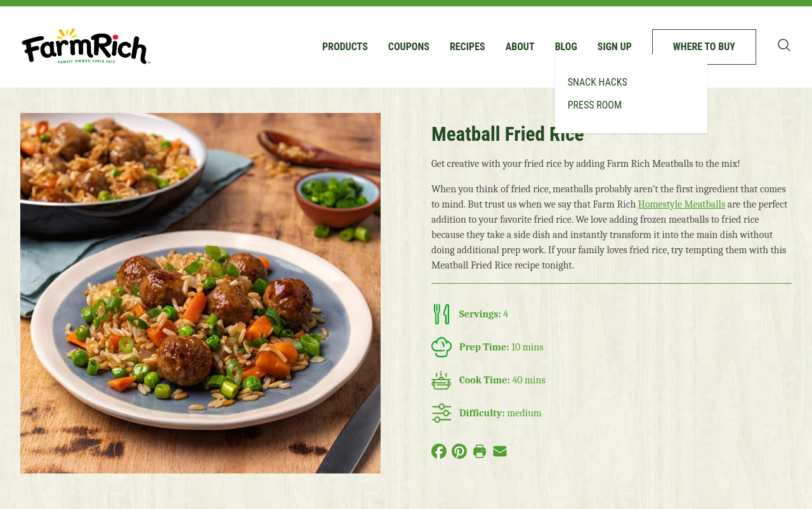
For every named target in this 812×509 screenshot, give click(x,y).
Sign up (615, 47)
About (520, 47)
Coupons (409, 47)
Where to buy (704, 47)
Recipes (468, 47)
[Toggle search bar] (784, 45)
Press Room (595, 105)
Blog (566, 47)
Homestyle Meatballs (682, 204)
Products (345, 47)
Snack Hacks (598, 82)
